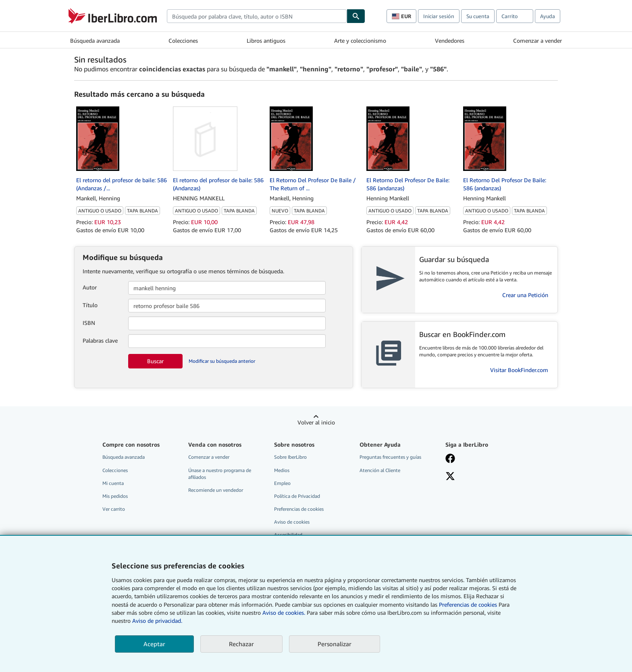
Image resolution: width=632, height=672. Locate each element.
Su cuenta (478, 16)
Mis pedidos (115, 496)
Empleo (282, 483)
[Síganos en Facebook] (450, 459)
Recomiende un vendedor (216, 490)
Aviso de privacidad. (157, 621)
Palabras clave (100, 340)
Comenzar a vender (537, 41)
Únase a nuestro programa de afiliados (220, 474)
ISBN (89, 323)
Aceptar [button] (154, 644)
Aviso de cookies (292, 522)
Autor (90, 287)
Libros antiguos (266, 41)
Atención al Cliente (380, 470)
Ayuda (548, 16)
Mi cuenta (113, 483)
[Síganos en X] (450, 477)
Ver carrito (114, 509)
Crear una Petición (525, 295)
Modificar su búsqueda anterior (222, 361)
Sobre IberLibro (290, 457)
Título (90, 305)
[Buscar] (356, 16)
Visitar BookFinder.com (519, 370)
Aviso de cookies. (284, 613)
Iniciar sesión (439, 16)
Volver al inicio (316, 422)
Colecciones (183, 41)
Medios (282, 470)
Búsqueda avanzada (95, 41)
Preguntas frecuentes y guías (390, 457)
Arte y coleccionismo (360, 41)
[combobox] (257, 16)
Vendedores (450, 41)
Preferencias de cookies (468, 604)
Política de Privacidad (297, 496)
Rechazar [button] (241, 644)
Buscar (155, 361)
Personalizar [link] (335, 644)
